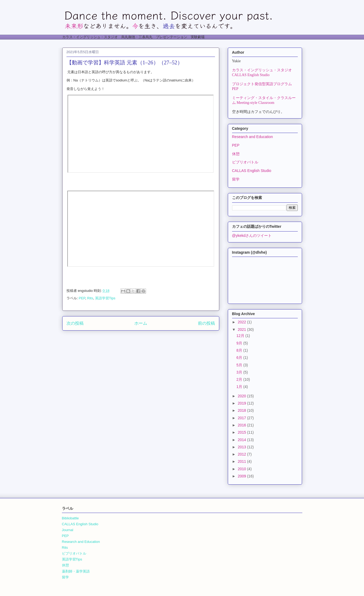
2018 (242, 410)
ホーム (141, 323)
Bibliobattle (71, 518)
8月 (240, 350)
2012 (242, 454)
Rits (90, 298)
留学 (236, 179)
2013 (242, 447)
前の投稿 (206, 323)
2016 (242, 425)
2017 (242, 418)
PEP (82, 298)
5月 (240, 365)
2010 (242, 469)
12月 (241, 336)
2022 (242, 322)
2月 (240, 379)
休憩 (236, 154)
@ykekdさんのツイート (252, 236)
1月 (240, 387)
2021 (242, 330)
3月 (240, 372)
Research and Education (253, 137)
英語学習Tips (105, 298)
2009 (242, 476)
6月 (240, 358)
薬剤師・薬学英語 (76, 571)
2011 (242, 461)
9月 (240, 343)
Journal (68, 530)
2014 (242, 440)
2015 (242, 432)
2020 (242, 396)
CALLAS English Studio (252, 171)
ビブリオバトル (245, 162)
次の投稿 (75, 323)
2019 (242, 403)
